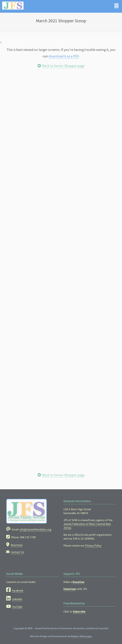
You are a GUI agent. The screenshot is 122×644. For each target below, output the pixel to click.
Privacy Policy (93, 545)
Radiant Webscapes (81, 636)
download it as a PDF (64, 56)
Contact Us (17, 552)
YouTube (17, 607)
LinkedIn (17, 599)
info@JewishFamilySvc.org (35, 529)
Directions (17, 545)
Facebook (18, 590)
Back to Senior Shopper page (63, 66)
